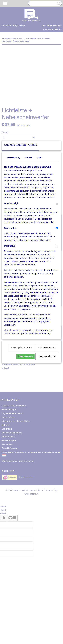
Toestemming (13, 206)
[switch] (57, 252)
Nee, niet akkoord (47, 405)
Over (39, 206)
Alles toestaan (25, 405)
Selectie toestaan (47, 396)
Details (29, 206)
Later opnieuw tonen (22, 396)
